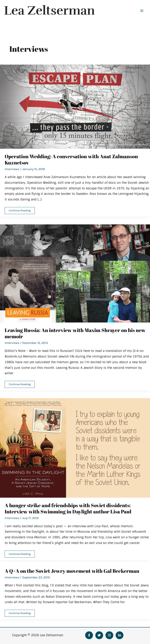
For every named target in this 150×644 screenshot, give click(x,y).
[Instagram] (109, 635)
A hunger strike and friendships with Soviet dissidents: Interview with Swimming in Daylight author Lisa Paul (68, 508)
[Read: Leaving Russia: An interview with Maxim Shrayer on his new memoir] (75, 273)
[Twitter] (99, 635)
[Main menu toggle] (142, 11)
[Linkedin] (120, 635)
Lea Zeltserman (49, 11)
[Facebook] (89, 635)
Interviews (12, 169)
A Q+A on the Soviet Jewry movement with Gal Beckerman (72, 571)
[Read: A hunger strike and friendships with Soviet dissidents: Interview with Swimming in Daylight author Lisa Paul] (75, 448)
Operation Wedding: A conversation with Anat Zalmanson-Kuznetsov (72, 159)
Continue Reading (20, 211)
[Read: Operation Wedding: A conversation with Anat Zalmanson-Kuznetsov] (75, 106)
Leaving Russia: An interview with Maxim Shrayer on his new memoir (75, 333)
